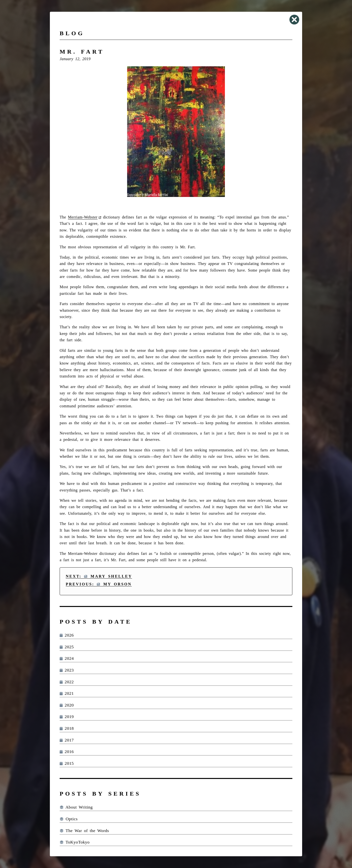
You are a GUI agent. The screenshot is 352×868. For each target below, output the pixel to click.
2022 (67, 682)
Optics (69, 819)
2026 (67, 635)
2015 (67, 763)
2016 (67, 752)
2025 (67, 647)
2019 (67, 717)
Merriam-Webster (83, 217)
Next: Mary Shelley (99, 576)
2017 (67, 740)
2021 (67, 693)
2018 (67, 728)
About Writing (76, 807)
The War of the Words (84, 831)
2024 (67, 658)
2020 (67, 705)
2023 (67, 670)
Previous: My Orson (99, 584)
